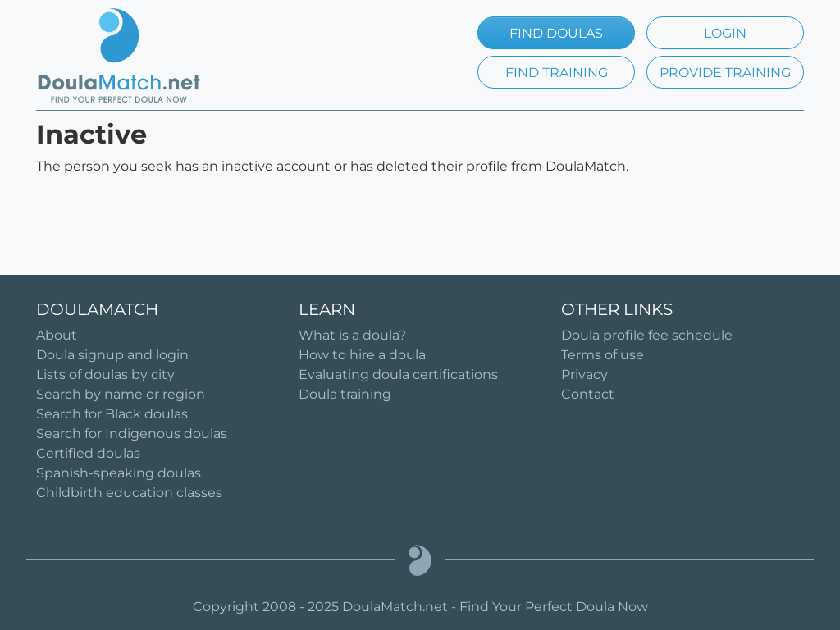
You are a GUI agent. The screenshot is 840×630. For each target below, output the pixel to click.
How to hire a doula (362, 355)
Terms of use (603, 355)
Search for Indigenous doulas (132, 434)
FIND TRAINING (557, 73)
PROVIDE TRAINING (725, 73)
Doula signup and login (112, 355)
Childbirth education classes (129, 493)
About (57, 335)
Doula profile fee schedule (647, 335)
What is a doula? (352, 335)
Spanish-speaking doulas (119, 473)
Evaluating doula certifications (398, 374)
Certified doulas (88, 453)
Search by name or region (121, 394)
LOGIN (725, 33)
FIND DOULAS (556, 33)
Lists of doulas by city (105, 374)
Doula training (345, 394)
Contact (588, 394)
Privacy (584, 374)
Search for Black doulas (112, 414)
